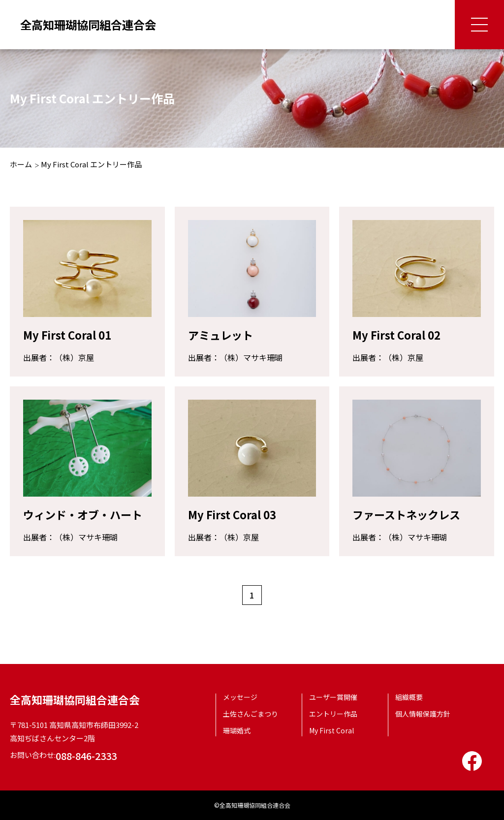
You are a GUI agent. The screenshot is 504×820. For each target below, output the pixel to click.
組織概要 (409, 697)
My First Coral (331, 730)
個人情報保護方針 (423, 714)
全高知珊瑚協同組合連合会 (91, 24)
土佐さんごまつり (251, 714)
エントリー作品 (333, 714)
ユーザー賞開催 (333, 697)
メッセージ (240, 697)
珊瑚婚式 (237, 730)
